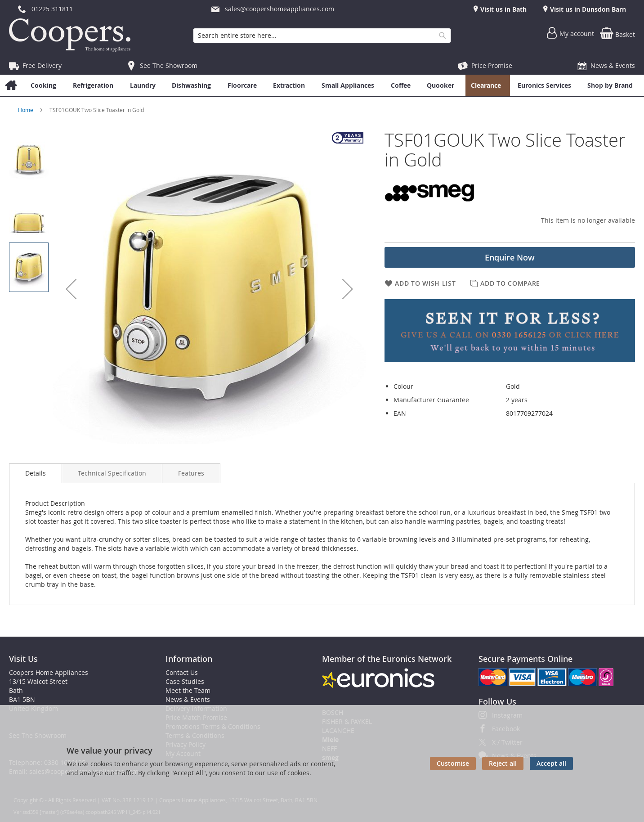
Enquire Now (510, 257)
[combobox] (322, 36)
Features (191, 473)
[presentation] (36, 473)
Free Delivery (42, 65)
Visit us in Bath (503, 9)
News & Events (613, 65)
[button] (71, 289)
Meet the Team (188, 690)
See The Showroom (169, 65)
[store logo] (72, 35)
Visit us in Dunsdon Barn (587, 9)
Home (26, 110)
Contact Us (182, 672)
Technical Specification (112, 473)
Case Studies (185, 681)
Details (36, 473)
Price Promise (492, 65)
